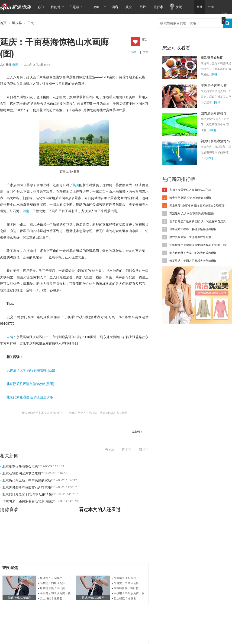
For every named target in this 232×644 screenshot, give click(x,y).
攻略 (96, 7)
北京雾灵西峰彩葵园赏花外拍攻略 (27, 487)
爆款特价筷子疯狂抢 (52, 588)
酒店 (115, 7)
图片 (143, 7)
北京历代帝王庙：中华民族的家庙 (27, 480)
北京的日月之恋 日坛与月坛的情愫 (27, 494)
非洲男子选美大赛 (214, 85)
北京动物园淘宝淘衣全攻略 (22, 473)
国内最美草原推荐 (214, 113)
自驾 (10, 337)
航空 (129, 7)
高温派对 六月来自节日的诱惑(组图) (192, 214)
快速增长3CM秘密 (51, 578)
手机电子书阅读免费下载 (55, 593)
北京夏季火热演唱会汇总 (20, 466)
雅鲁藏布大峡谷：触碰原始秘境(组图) (193, 229)
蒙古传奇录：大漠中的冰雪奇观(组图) (193, 253)
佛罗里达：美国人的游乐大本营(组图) (193, 261)
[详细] (215, 75)
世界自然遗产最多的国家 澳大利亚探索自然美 (198, 221)
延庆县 (17, 23)
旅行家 (158, 7)
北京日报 (6, 65)
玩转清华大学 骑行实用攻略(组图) (31, 370)
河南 (26, 211)
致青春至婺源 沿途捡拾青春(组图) (190, 198)
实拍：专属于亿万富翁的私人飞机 (190, 190)
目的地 (56, 7)
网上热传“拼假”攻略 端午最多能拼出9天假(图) (197, 206)
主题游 (74, 7)
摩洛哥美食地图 (212, 58)
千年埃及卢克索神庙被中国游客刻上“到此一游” (198, 245)
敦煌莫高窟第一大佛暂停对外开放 (190, 237)
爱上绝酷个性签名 (51, 598)
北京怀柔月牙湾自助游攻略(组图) (30, 384)
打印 (129, 450)
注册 (211, 7)
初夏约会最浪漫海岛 (215, 141)
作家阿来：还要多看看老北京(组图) (28, 501)
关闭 (146, 450)
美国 (76, 185)
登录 (200, 7)
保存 (112, 450)
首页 (3, 23)
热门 (41, 7)
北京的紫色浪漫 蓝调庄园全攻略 (30, 397)
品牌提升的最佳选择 (52, 583)
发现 (179, 7)
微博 (15, 65)
